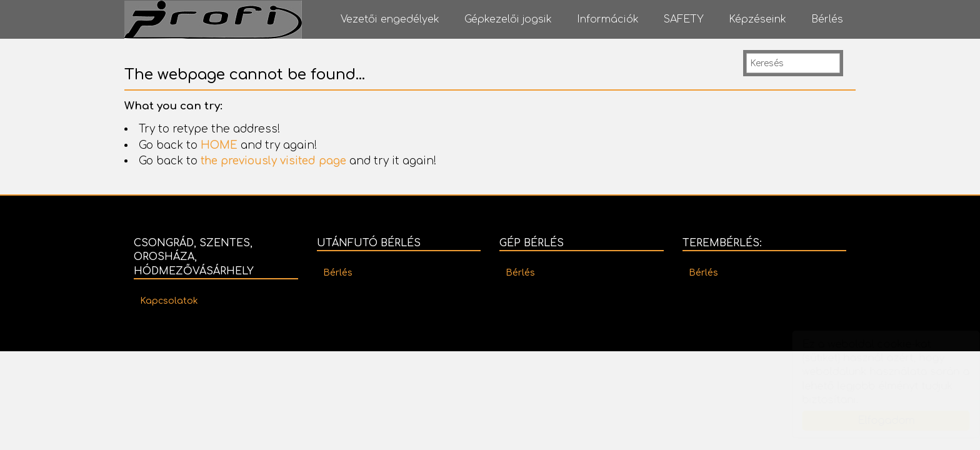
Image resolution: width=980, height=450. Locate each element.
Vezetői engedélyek (390, 19)
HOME (219, 145)
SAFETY (684, 19)
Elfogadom (874, 421)
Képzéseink (757, 19)
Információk (608, 19)
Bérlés (827, 19)
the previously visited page (273, 161)
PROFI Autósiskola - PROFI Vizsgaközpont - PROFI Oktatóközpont (213, 20)
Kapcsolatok (169, 301)
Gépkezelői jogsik (508, 19)
